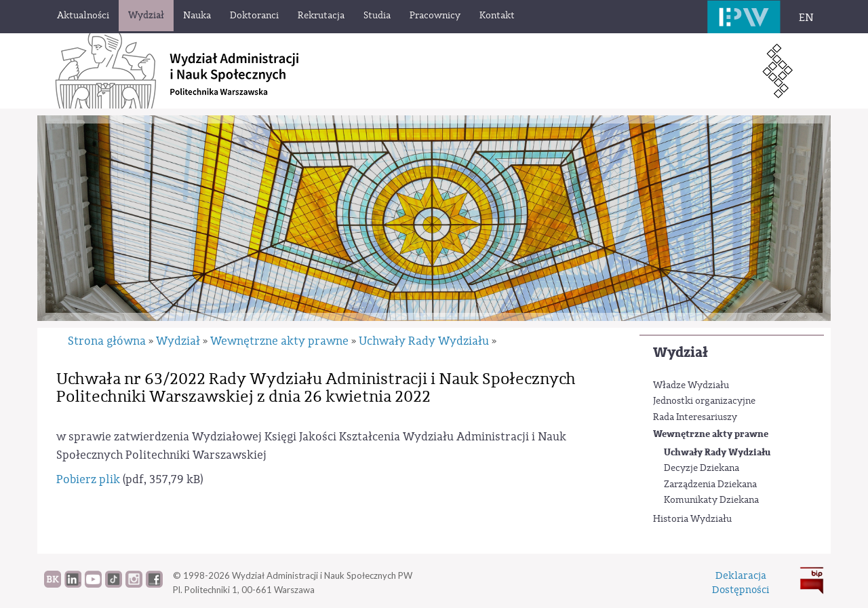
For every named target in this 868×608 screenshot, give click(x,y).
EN (806, 18)
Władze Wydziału (691, 385)
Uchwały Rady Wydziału (717, 452)
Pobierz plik (88, 479)
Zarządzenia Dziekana (710, 484)
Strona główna (107, 341)
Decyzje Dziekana (702, 468)
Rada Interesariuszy (695, 417)
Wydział (680, 353)
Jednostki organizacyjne (704, 401)
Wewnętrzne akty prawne (711, 434)
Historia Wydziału (692, 519)
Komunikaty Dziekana (711, 500)
